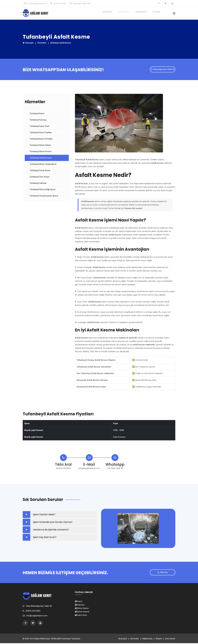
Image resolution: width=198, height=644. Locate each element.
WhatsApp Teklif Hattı (82, 4)
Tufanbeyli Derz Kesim (40, 177)
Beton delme (82, 609)
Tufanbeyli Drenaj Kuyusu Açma (44, 196)
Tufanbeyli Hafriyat (38, 184)
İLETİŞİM (158, 13)
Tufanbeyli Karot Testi (39, 127)
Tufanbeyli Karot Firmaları (41, 139)
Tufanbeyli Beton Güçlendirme (43, 165)
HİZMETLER (131, 14)
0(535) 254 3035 (60, 4)
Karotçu (80, 606)
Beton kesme (82, 612)
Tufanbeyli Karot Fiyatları (41, 133)
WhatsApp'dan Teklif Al (163, 70)
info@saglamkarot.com (37, 4)
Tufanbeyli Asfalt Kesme (41, 158)
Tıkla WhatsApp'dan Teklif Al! (39, 607)
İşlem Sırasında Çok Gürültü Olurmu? (53, 522)
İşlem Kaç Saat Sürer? (45, 538)
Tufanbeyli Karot (37, 114)
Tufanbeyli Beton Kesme (41, 152)
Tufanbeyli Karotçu (38, 120)
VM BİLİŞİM (56, 639)
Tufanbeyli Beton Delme (40, 146)
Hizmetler (42, 43)
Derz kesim (170, 639)
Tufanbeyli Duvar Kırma (40, 171)
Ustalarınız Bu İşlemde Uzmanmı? (51, 530)
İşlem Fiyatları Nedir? (44, 515)
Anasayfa (118, 13)
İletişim (157, 639)
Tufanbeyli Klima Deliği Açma (42, 190)
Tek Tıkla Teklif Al (115, 469)
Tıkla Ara (163, 573)
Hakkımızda (146, 13)
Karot (79, 602)
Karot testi (81, 616)
